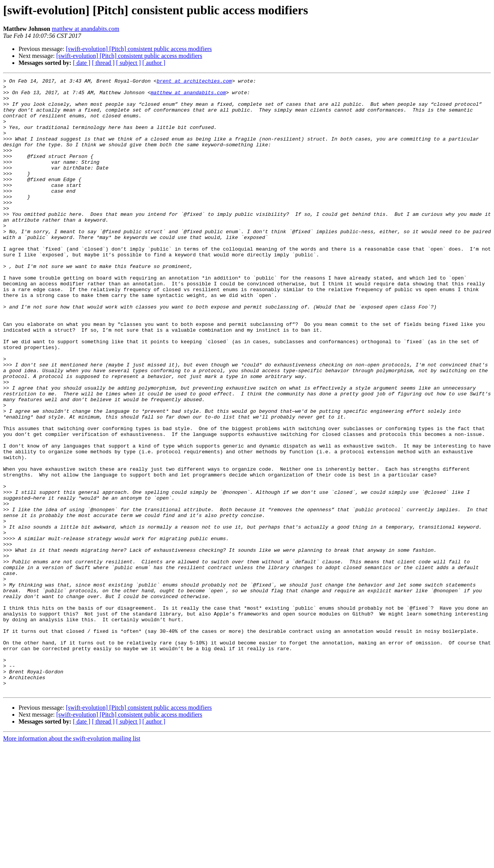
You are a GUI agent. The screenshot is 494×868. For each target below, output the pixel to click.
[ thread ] (103, 63)
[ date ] (82, 63)
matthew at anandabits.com (85, 29)
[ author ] (154, 63)
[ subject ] (129, 63)
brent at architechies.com (194, 82)
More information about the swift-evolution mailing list (72, 861)
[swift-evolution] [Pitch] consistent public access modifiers (139, 49)
